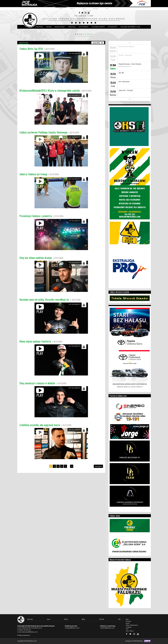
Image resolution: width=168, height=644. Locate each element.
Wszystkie (24, 43)
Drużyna (128, 621)
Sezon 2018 (96, 43)
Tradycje (72, 27)
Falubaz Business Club (130, 27)
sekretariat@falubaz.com (30, 632)
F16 (127, 629)
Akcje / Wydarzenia (132, 625)
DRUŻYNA (39, 27)
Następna (98, 466)
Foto (79, 34)
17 (72, 466)
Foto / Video (130, 631)
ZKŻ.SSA (96, 9)
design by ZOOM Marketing (138, 641)
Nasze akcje (60, 27)
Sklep (84, 9)
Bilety (72, 9)
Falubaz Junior (98, 27)
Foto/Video (83, 27)
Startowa (30, 619)
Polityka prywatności (24, 635)
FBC (107, 9)
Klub (30, 27)
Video (89, 34)
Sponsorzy (113, 27)
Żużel (61, 9)
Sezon (49, 27)
